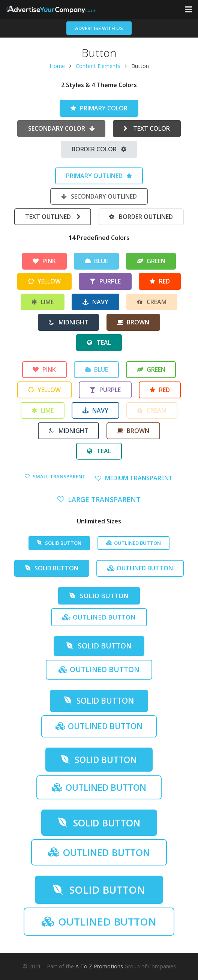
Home (57, 66)
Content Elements (98, 66)
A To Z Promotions (99, 966)
